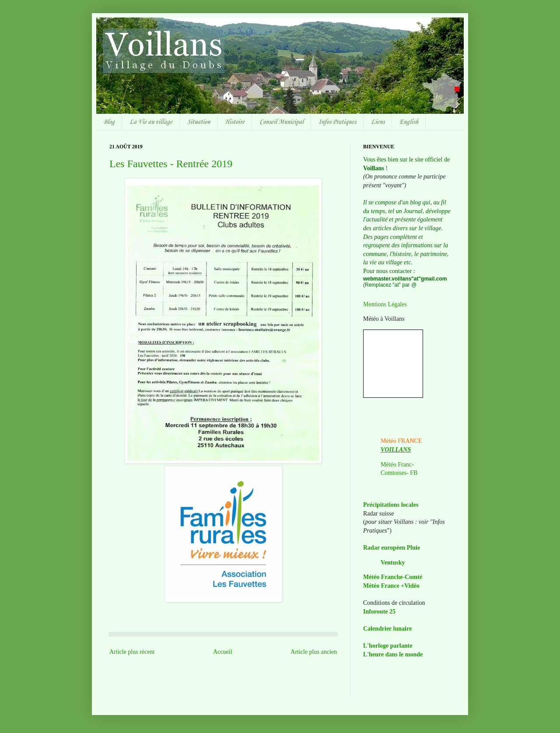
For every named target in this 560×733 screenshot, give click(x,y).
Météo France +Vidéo (391, 586)
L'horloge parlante (388, 646)
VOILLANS (396, 450)
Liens (378, 122)
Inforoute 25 (379, 612)
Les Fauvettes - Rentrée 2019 (171, 164)
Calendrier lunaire (387, 629)
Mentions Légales (385, 304)
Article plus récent (132, 652)
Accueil (223, 652)
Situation (199, 122)
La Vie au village (151, 122)
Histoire (235, 122)
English (409, 122)
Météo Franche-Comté (393, 577)
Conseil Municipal (282, 122)
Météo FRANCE (401, 441)
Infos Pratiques (337, 122)
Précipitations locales (391, 505)
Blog (109, 122)
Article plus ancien (314, 652)
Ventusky (393, 563)
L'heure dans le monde (393, 654)
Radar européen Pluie (392, 548)
